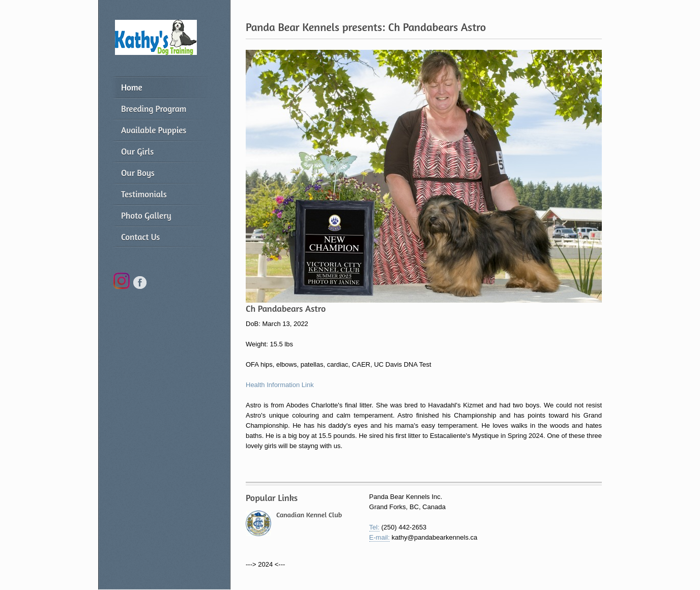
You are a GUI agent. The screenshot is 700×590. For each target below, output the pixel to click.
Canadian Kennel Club (309, 514)
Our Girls (137, 151)
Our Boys (138, 173)
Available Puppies (154, 130)
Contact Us (140, 237)
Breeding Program (154, 109)
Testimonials (144, 194)
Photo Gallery (146, 215)
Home (132, 87)
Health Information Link (280, 385)
